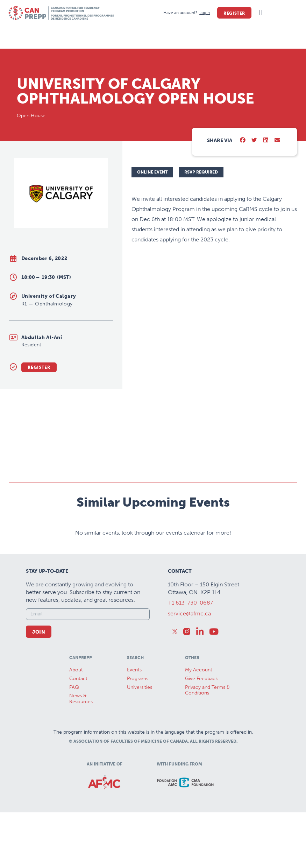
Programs (138, 679)
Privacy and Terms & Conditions (207, 690)
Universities (140, 687)
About (76, 670)
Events (134, 670)
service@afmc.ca (189, 613)
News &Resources (81, 699)
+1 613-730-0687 (190, 603)
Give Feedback (201, 679)
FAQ (74, 687)
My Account (199, 670)
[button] (260, 13)
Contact (78, 679)
